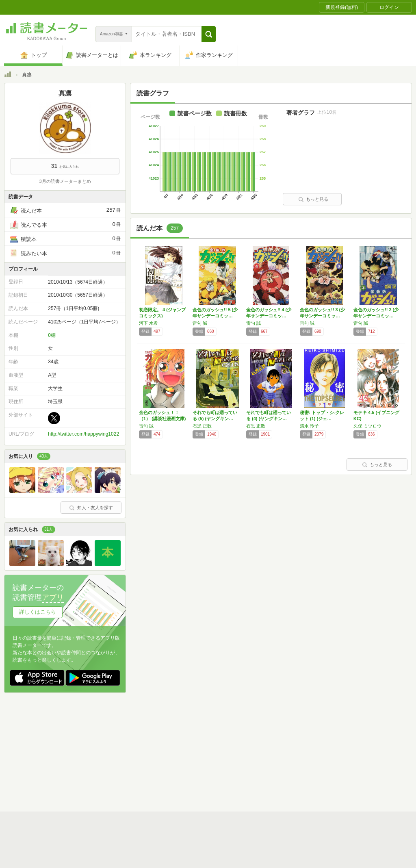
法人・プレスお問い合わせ (187, 764)
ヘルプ (110, 764)
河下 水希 (148, 323)
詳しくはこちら (38, 612)
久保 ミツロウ (367, 426)
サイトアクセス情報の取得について (332, 751)
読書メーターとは (122, 738)
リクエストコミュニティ (256, 764)
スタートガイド (171, 738)
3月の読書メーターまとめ (65, 181)
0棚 (52, 335)
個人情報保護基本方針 (159, 751)
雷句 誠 (200, 323)
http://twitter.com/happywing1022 (83, 434)
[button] (209, 34)
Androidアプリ (118, 776)
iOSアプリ (158, 776)
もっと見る (313, 199)
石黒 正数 (202, 426)
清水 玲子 (309, 426)
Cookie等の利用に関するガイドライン (238, 751)
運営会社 (112, 751)
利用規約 (211, 738)
